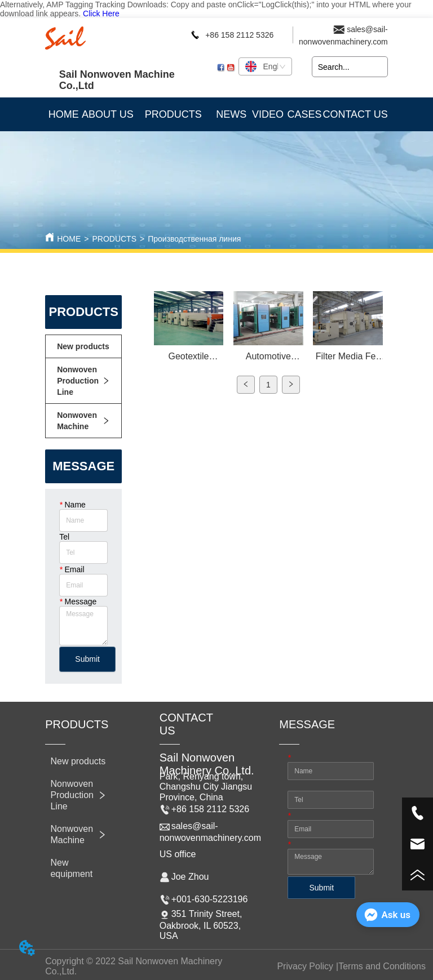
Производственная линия (194, 239)
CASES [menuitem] (304, 114)
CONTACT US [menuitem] (355, 114)
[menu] (216, 114)
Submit (87, 659)
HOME (69, 239)
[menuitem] (173, 114)
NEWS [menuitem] (231, 114)
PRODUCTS (114, 239)
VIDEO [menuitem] (268, 114)
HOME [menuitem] (64, 114)
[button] (173, 115)
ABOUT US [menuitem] (108, 114)
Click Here (101, 14)
